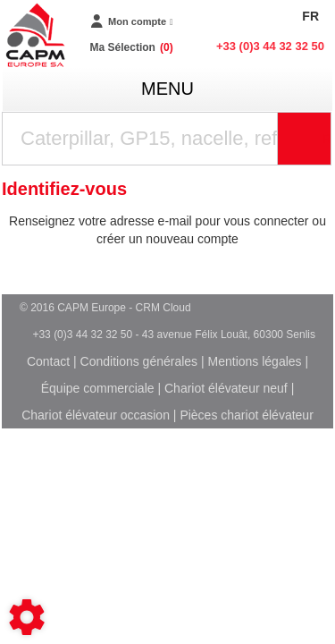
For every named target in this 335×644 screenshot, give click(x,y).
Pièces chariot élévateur (246, 415)
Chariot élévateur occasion (96, 415)
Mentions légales (255, 361)
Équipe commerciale (98, 388)
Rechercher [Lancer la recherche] (327, 139)
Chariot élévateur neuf (226, 388)
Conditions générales (139, 361)
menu (167, 89)
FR (310, 16)
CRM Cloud (163, 308)
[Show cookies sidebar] (27, 617)
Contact (48, 361)
